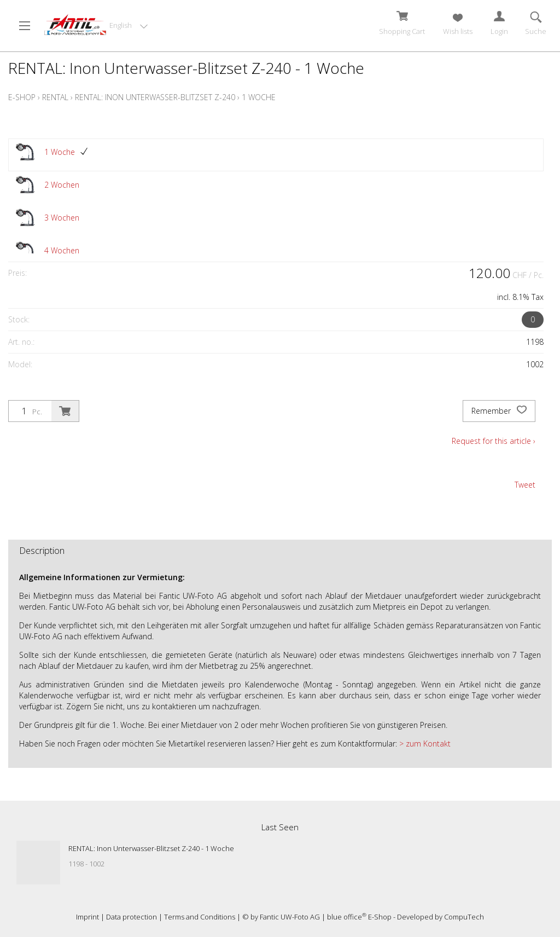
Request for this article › (494, 441)
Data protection (132, 917)
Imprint (87, 917)
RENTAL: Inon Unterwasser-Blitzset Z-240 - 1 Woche (151, 848)
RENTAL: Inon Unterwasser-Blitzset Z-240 (155, 97)
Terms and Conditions (200, 917)
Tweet (525, 485)
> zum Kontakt (424, 744)
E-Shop (22, 97)
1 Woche (259, 97)
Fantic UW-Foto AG (290, 917)
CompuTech (464, 917)
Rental (55, 97)
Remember (499, 411)
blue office (347, 917)
